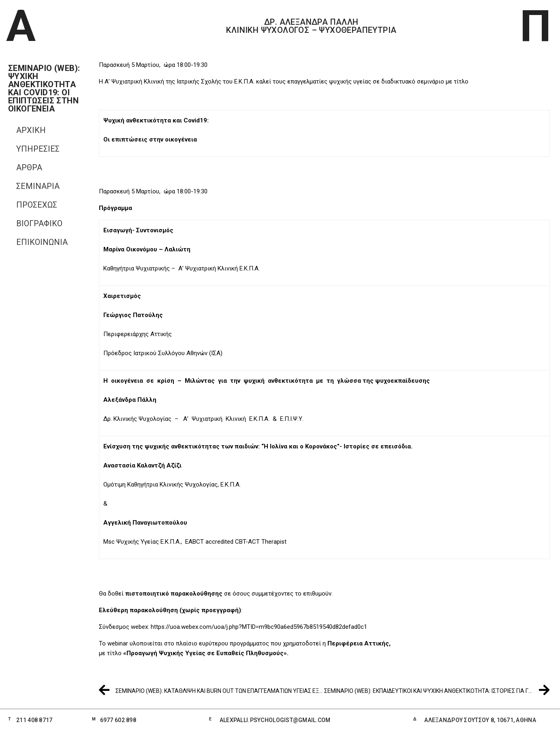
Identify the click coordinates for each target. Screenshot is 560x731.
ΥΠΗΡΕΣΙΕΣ (38, 149)
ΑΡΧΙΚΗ (31, 130)
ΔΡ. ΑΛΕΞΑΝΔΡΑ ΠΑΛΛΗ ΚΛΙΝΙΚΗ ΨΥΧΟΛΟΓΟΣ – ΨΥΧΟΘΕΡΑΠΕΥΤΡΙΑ (311, 26)
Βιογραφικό (39, 223)
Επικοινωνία (42, 242)
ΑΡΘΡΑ (29, 167)
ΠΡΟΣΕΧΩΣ (37, 205)
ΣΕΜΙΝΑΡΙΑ (38, 186)
